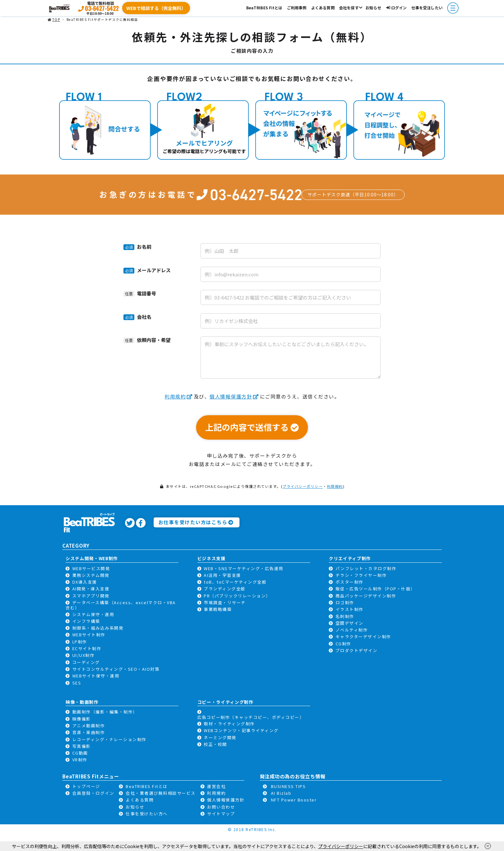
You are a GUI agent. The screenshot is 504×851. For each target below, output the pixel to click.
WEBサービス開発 (91, 568)
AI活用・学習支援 (222, 575)
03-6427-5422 (102, 8)
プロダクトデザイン (357, 650)
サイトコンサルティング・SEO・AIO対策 (116, 669)
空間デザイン (350, 623)
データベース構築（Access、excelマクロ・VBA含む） (121, 605)
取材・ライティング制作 (229, 724)
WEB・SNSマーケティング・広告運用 (244, 568)
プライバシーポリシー (303, 486)
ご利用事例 (297, 8)
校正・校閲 (216, 744)
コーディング (86, 662)
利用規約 (179, 396)
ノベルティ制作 (352, 630)
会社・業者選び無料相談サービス (161, 793)
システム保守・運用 (93, 614)
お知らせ (373, 8)
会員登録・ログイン (93, 793)
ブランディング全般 (225, 589)
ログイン (396, 8)
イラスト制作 (350, 609)
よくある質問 (323, 8)
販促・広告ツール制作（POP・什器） (375, 589)
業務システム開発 (91, 575)
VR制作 (80, 760)
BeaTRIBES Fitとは (264, 8)
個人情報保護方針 (234, 396)
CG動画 (80, 753)
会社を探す (349, 8)
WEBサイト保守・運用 (96, 676)
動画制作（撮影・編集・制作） (105, 712)
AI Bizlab (281, 793)
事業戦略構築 (218, 609)
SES (77, 683)
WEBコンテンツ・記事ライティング (241, 730)
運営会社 (216, 786)
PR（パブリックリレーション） (237, 596)
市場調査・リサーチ (225, 602)
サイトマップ (221, 814)
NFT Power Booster (294, 800)
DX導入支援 (85, 582)
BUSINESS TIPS (288, 786)
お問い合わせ (221, 807)
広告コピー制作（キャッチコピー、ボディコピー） (251, 717)
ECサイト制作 (87, 648)
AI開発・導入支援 (91, 589)
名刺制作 (345, 616)
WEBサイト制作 (89, 635)
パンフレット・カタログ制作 (366, 568)
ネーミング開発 (220, 737)
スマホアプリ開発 (91, 596)
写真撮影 (82, 746)
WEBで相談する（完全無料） (156, 8)
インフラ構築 (86, 621)
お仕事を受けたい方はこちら (196, 522)
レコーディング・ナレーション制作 (109, 739)
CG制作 (343, 644)
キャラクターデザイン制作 (363, 636)
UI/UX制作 (84, 655)
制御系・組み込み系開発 (98, 628)
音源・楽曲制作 (89, 732)
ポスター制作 (350, 582)
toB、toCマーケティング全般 (235, 582)
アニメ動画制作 (89, 726)
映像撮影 (82, 719)
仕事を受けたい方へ (147, 814)
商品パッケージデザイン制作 (366, 596)
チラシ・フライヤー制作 (361, 575)
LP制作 (80, 642)
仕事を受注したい (427, 8)
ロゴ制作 (345, 602)
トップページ (86, 786)
